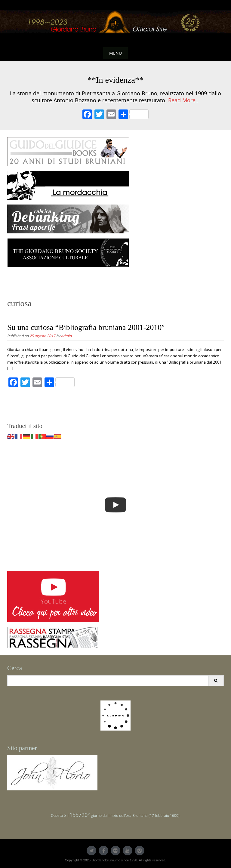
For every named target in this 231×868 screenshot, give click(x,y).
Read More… (184, 100)
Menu (115, 53)
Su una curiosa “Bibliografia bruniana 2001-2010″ (86, 327)
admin (66, 336)
